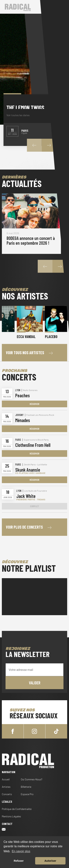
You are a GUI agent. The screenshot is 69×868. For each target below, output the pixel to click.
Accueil (6, 779)
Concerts (7, 794)
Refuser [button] (19, 861)
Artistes (6, 787)
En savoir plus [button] (21, 851)
